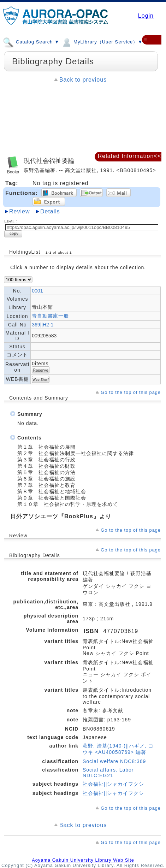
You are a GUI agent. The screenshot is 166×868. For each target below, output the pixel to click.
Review (19, 211)
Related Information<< (129, 156)
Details (50, 211)
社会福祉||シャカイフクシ (113, 784)
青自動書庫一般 (50, 316)
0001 (37, 291)
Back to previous (83, 80)
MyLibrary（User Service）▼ (102, 42)
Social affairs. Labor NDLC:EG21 (108, 773)
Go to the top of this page (131, 392)
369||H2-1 (43, 325)
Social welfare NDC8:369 (114, 761)
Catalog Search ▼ (31, 42)
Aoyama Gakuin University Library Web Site (83, 860)
